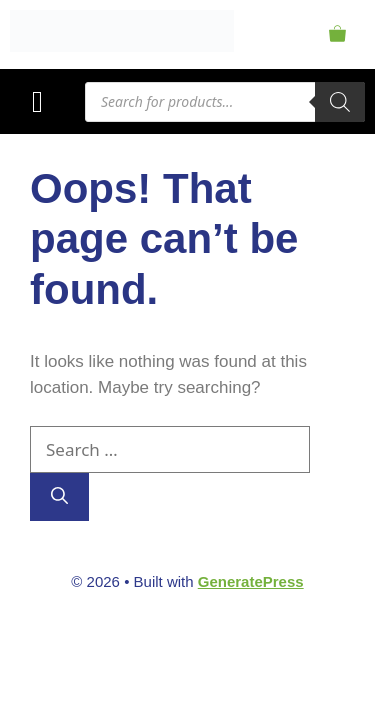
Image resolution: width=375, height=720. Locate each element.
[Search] (340, 102)
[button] (38, 101)
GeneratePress (251, 581)
